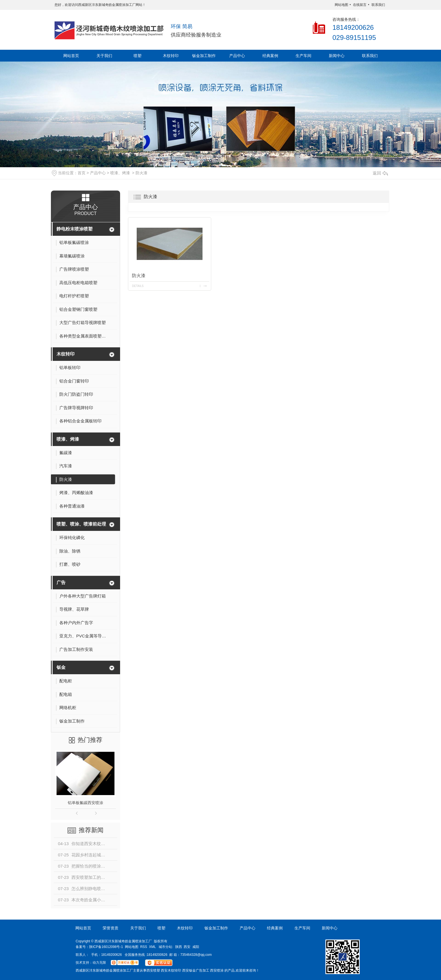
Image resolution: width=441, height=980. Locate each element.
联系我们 (378, 5)
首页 (82, 173)
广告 (61, 582)
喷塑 (138, 56)
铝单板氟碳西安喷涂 (85, 803)
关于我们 (104, 56)
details (138, 286)
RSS (144, 947)
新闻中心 (337, 56)
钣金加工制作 (204, 56)
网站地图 (341, 5)
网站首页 (71, 56)
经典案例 (270, 56)
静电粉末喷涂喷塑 (75, 229)
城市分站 (165, 947)
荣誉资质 (111, 928)
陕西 (179, 947)
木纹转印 (171, 56)
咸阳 (196, 947)
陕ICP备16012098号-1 (106, 947)
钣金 (61, 667)
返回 (380, 173)
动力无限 (99, 963)
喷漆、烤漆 (120, 173)
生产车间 (303, 56)
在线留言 (360, 5)
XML (153, 947)
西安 (187, 947)
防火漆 (141, 173)
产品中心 (237, 56)
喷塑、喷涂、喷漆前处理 (81, 524)
